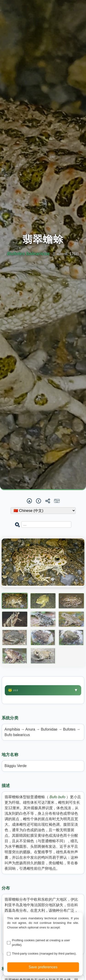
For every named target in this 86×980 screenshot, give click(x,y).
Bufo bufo (58, 797)
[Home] (29, 501)
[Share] (48, 501)
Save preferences (43, 967)
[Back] (39, 501)
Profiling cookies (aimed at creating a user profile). (41, 943)
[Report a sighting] (57, 501)
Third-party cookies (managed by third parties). (44, 954)
